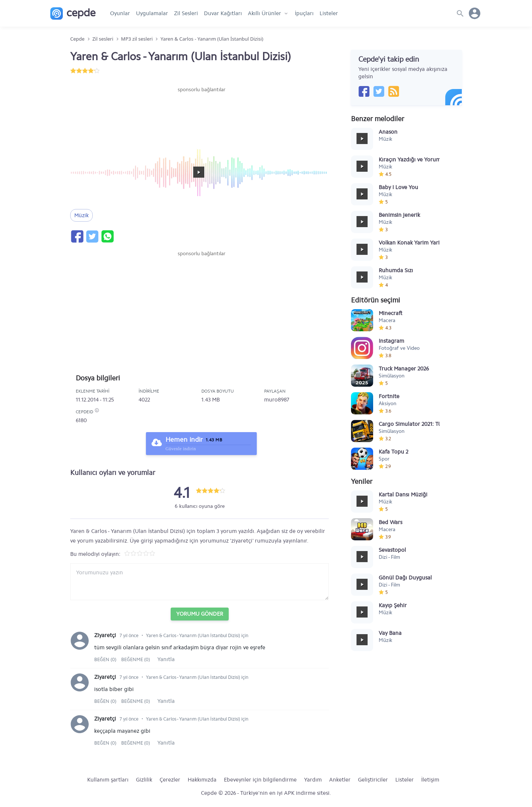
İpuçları (304, 13)
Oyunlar (120, 13)
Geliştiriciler (373, 780)
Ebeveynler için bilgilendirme (260, 780)
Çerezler (170, 780)
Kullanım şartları (108, 780)
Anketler (340, 780)
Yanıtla (166, 659)
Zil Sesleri (186, 13)
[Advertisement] (201, 116)
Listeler (329, 13)
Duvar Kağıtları (223, 13)
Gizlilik (144, 780)
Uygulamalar (152, 13)
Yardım (313, 780)
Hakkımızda (202, 780)
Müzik (81, 215)
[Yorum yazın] (199, 582)
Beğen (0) (106, 659)
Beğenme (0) (136, 659)
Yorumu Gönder (200, 614)
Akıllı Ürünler (265, 13)
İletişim (430, 780)
